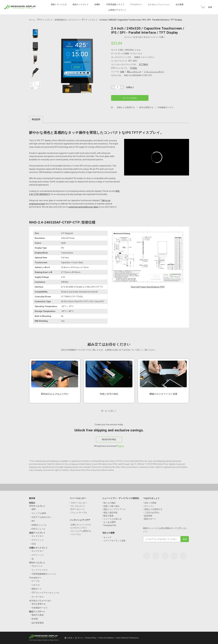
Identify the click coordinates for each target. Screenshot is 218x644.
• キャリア (107, 537)
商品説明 (36, 119)
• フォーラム (75, 534)
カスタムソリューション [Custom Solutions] (159, 4)
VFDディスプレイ (37, 563)
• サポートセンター (78, 503)
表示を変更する (146, 107)
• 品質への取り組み (111, 506)
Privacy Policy (91, 638)
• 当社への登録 (150, 503)
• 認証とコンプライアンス (114, 509)
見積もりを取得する (126, 107)
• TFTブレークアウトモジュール (45, 593)
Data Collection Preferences (127, 638)
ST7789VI (143, 65)
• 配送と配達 (108, 516)
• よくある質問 (109, 522)
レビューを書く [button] (158, 37)
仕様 (122, 72)
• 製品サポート (150, 519)
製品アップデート (37, 612)
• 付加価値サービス (39, 608)
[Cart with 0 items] (203, 7)
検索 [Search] (210, 7)
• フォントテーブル (78, 513)
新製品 (32, 503)
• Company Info (109, 525)
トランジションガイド (154, 72)
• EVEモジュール (38, 529)
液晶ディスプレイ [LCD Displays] (81, 4)
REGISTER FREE (109, 440)
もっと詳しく (111, 411)
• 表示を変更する (38, 604)
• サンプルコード (77, 506)
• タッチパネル (37, 597)
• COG (33, 544)
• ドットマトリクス (39, 570)
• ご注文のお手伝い (152, 513)
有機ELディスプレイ (38, 548)
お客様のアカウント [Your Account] (117, 10)
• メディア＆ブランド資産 (114, 541)
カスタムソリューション (40, 601)
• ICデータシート (77, 509)
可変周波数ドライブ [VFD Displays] (115, 4)
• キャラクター (37, 536)
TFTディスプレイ (37, 506)
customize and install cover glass (83, 207)
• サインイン (149, 506)
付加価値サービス (166, 107)
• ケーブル (35, 581)
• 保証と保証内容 (110, 513)
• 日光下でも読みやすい (41, 517)
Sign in (121, 446)
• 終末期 (34, 619)
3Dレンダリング (134, 72)
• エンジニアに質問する (80, 531)
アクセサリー (35, 578)
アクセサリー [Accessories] (136, 4)
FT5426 (133, 68)
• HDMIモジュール (38, 525)
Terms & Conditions (106, 638)
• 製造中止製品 (37, 615)
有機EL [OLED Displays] (97, 4)
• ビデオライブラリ (78, 528)
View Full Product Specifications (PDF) (148, 287)
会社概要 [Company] (180, 4)
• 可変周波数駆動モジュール (43, 574)
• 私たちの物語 (109, 503)
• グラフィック (37, 540)
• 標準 (33, 509)
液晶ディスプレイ (37, 533)
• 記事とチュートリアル (80, 525)
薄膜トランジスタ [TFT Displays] (59, 4)
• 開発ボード (36, 589)
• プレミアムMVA (38, 513)
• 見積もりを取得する (153, 509)
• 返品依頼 (148, 516)
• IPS (33, 521)
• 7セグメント (37, 566)
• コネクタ (35, 585)
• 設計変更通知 (37, 623)
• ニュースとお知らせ (112, 519)
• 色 (32, 559)
